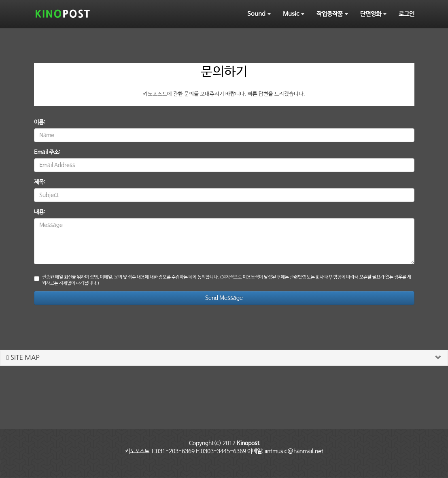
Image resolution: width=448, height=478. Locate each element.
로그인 (407, 14)
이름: (40, 122)
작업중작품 (332, 14)
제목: (40, 182)
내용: (40, 212)
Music (294, 14)
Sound (259, 14)
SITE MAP (23, 357)
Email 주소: (47, 152)
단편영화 (373, 14)
